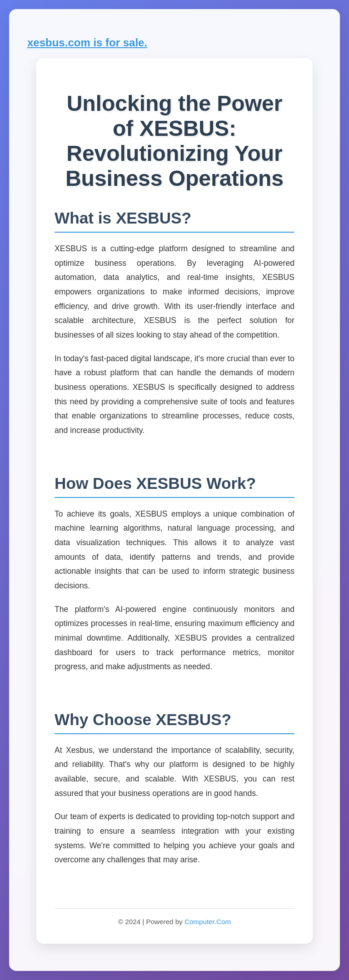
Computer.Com (208, 922)
